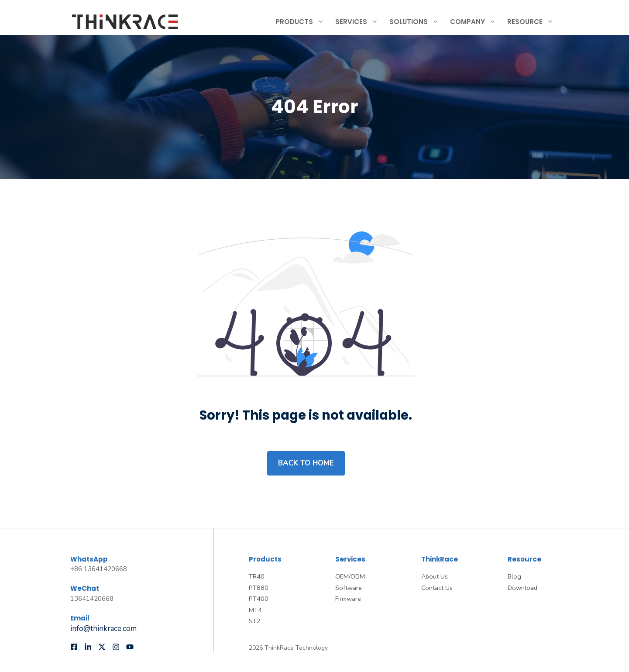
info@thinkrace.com (103, 629)
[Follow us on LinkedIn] (88, 647)
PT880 (259, 588)
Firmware (348, 599)
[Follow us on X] (102, 647)
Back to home (306, 463)
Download (522, 588)
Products (303, 22)
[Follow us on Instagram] (116, 647)
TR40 (257, 576)
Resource (534, 22)
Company (476, 22)
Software (349, 588)
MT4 (255, 610)
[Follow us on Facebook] (74, 647)
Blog (514, 576)
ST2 (255, 621)
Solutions (418, 22)
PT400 (259, 599)
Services (360, 22)
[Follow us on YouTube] (130, 647)
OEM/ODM (350, 576)
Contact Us (437, 588)
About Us (435, 576)
